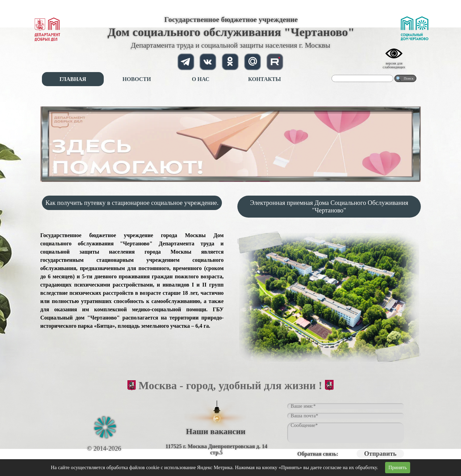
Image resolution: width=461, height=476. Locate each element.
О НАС (200, 79)
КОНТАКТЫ (265, 79)
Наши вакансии (216, 431)
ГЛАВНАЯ (73, 79)
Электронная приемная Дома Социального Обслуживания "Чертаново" (329, 206)
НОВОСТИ (137, 79)
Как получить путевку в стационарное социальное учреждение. (132, 203)
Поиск (409, 78)
